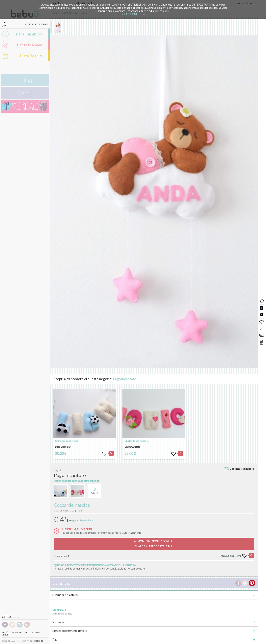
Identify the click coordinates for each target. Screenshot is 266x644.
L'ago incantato (125, 379)
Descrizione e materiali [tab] (154, 595)
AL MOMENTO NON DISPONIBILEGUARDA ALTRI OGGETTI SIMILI (154, 544)
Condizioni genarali (20, 633)
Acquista (36, 633)
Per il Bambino (29, 34)
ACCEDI (29, 24)
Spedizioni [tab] (154, 622)
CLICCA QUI (130, 14)
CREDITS (40, 641)
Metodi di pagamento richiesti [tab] (154, 631)
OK (143, 14)
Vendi (5, 635)
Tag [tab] (154, 639)
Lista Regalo (31, 56)
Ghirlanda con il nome (67, 441)
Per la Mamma (29, 45)
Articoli (95, 489)
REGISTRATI (41, 24)
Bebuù (5, 633)
